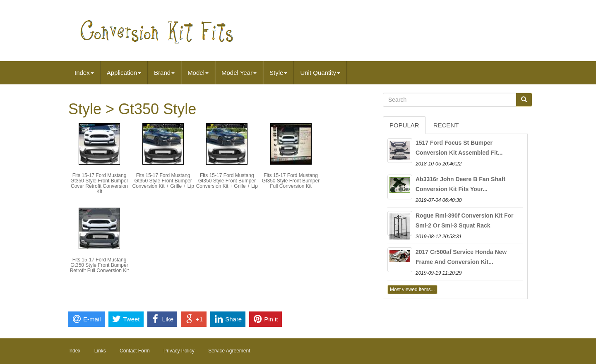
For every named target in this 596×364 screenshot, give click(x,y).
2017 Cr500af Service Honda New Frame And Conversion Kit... (461, 257)
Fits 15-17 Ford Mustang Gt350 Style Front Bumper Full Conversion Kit (291, 181)
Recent (446, 125)
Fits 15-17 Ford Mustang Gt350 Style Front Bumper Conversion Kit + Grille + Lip (163, 181)
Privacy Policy (179, 351)
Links (100, 351)
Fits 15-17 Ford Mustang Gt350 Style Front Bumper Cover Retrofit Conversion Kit (99, 184)
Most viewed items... (412, 290)
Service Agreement (229, 351)
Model (198, 73)
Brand (164, 73)
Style (278, 73)
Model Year (239, 73)
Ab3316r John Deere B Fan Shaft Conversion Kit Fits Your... (460, 184)
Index (84, 73)
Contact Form (135, 351)
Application (124, 73)
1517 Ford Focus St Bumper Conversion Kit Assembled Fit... (459, 148)
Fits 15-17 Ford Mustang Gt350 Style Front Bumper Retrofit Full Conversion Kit (100, 265)
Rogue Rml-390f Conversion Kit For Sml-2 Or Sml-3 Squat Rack (464, 220)
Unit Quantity (320, 73)
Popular (404, 125)
